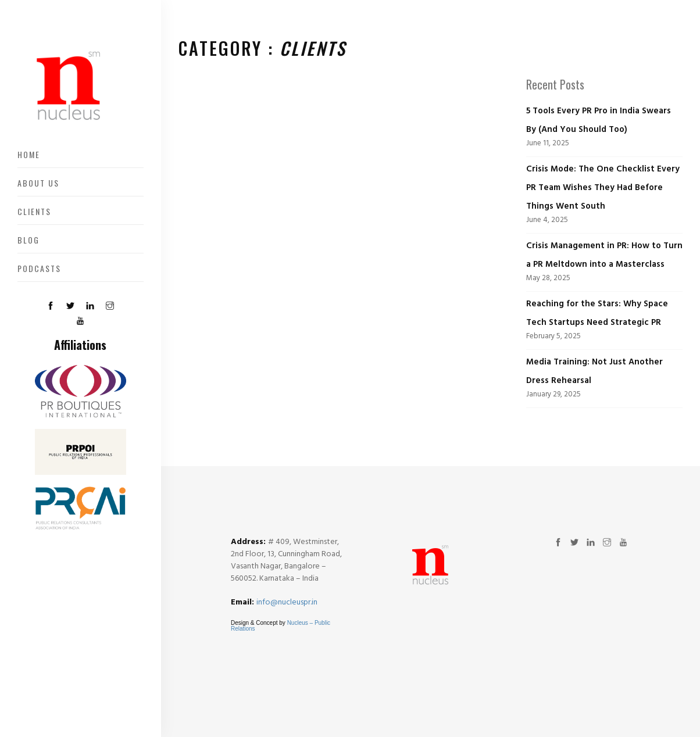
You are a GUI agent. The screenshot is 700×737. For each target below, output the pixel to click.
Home (29, 154)
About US (38, 183)
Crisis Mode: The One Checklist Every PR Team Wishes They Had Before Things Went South (603, 188)
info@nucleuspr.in (287, 602)
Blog (28, 240)
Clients (34, 211)
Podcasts (39, 268)
